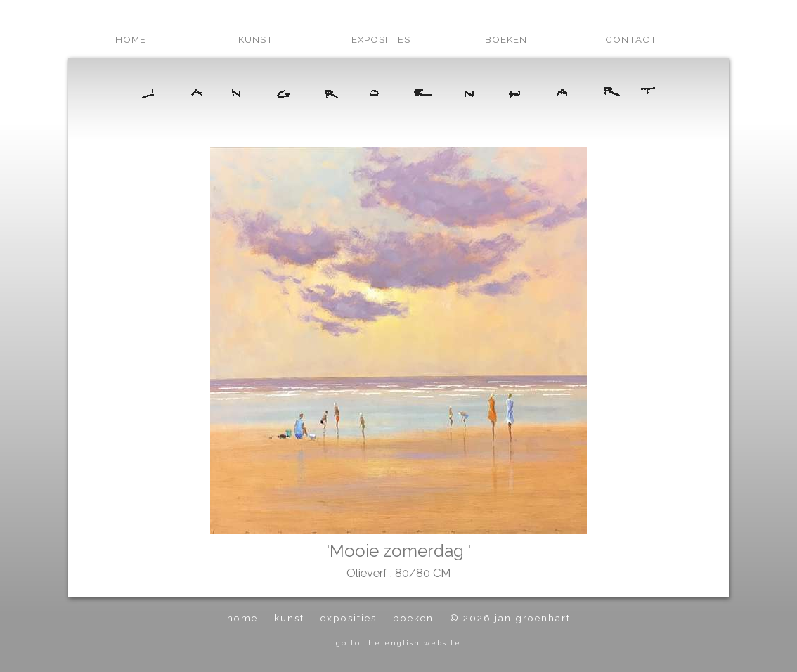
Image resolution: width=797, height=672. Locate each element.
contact (631, 39)
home (131, 39)
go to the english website (398, 642)
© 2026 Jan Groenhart (510, 618)
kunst (256, 39)
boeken (506, 39)
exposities (381, 39)
